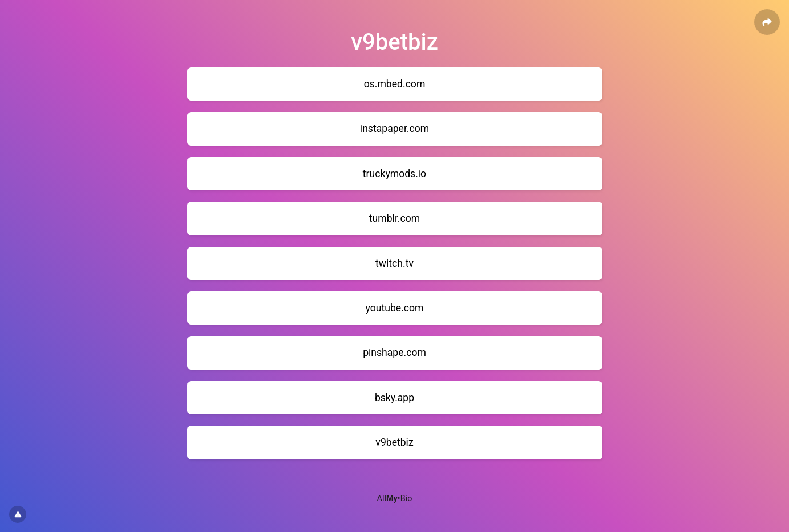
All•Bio (395, 499)
